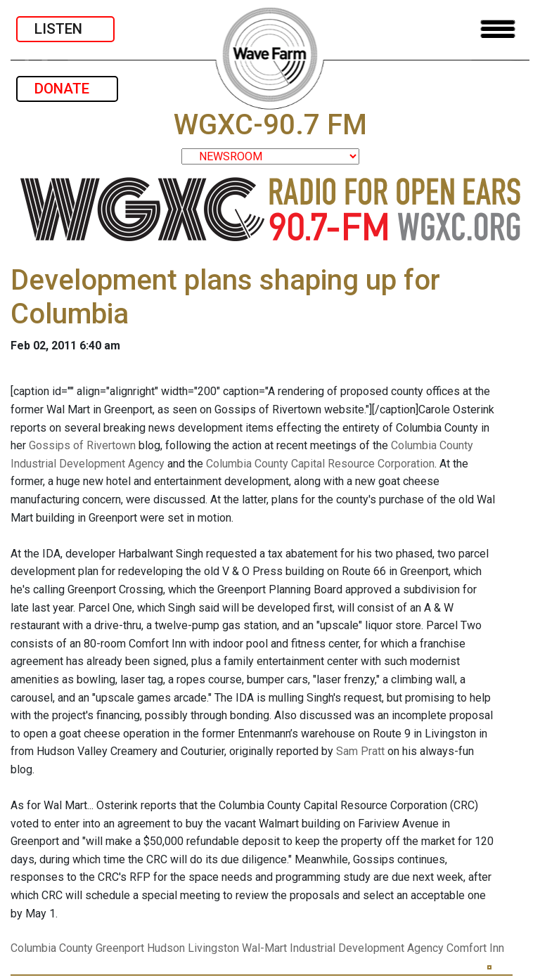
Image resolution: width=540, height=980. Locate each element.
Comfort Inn (475, 948)
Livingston (213, 948)
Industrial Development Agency (367, 948)
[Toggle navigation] (498, 29)
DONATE (67, 89)
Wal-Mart (264, 948)
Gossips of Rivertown (84, 445)
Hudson (166, 948)
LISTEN (65, 29)
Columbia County (52, 948)
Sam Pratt (360, 751)
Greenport (120, 948)
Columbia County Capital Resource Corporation (320, 464)
